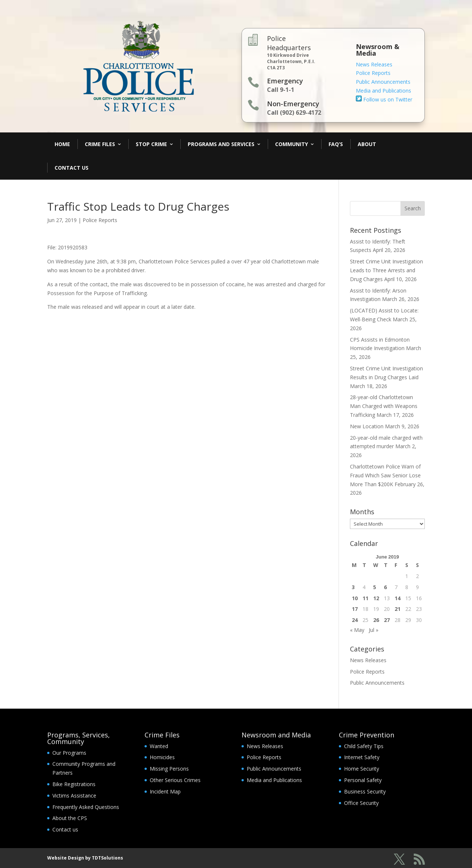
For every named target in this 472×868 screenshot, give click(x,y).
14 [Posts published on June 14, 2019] (398, 598)
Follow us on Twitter (384, 99)
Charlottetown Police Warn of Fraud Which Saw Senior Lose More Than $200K (385, 475)
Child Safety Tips (364, 746)
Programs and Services (221, 144)
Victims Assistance (74, 796)
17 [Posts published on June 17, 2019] (355, 609)
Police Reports (373, 73)
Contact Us (72, 168)
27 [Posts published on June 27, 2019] (387, 620)
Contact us (65, 829)
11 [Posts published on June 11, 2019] (365, 598)
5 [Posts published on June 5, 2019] (375, 587)
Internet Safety (362, 757)
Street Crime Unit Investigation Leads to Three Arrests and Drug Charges (386, 270)
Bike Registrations (74, 784)
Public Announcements (383, 82)
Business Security (365, 791)
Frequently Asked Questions (86, 807)
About (367, 144)
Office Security (361, 803)
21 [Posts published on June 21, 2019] (398, 609)
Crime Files (100, 144)
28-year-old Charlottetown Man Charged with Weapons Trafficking (384, 406)
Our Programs (69, 753)
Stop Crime (151, 144)
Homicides (162, 757)
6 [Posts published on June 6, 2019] (385, 587)
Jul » (374, 630)
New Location (367, 426)
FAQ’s (336, 144)
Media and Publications (383, 91)
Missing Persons (169, 769)
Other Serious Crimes (175, 780)
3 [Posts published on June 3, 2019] (353, 587)
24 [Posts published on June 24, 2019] (355, 620)
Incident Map (165, 791)
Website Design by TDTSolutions (85, 858)
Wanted (159, 746)
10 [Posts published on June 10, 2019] (355, 598)
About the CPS (70, 818)
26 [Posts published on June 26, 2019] (376, 620)
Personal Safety (363, 780)
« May (357, 630)
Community (291, 144)
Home (62, 144)
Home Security (362, 769)
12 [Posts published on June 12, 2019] (376, 598)
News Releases (374, 64)
